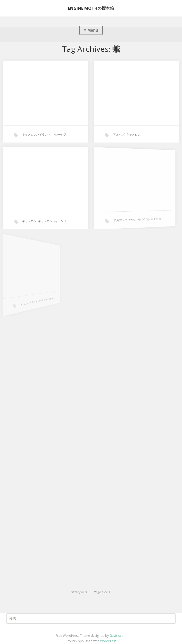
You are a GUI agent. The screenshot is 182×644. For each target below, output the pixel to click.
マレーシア (59, 134)
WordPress (108, 641)
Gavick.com (118, 636)
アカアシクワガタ (119, 216)
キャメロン (133, 134)
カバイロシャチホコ (136, 213)
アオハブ (119, 134)
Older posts (79, 592)
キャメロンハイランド (36, 134)
